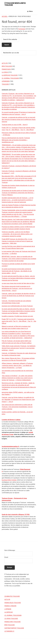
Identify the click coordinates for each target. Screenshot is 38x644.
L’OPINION (8, 609)
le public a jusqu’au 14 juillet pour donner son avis (17, 316)
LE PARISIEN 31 (9, 631)
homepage (22, 29)
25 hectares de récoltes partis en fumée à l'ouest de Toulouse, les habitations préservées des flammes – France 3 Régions (18, 193)
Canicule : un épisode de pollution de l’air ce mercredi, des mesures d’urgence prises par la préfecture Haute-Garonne (19, 120)
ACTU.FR (5, 63)
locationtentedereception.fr (10, 446)
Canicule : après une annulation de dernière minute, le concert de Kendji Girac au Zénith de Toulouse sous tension (19, 296)
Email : (7, 557)
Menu (31, 11)
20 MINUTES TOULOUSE (12, 596)
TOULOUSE (5, 84)
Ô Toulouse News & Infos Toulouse (15, 4)
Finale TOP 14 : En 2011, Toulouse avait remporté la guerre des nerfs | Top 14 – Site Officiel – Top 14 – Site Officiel (19, 321)
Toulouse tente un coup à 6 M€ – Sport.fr (15, 125)
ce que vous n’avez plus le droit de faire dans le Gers (18, 283)
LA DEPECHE (9, 612)
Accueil (5, 16)
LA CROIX (5, 72)
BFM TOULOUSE (7, 66)
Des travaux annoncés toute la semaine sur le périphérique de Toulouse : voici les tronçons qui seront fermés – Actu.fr (17, 288)
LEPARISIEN (6, 81)
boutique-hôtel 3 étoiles (9, 480)
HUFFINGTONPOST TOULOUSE (14, 628)
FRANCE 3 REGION (10, 606)
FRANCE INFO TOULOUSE (12, 622)
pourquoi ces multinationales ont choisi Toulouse (17, 306)
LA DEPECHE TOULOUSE (10, 75)
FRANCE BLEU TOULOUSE (13, 603)
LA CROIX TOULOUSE (11, 619)
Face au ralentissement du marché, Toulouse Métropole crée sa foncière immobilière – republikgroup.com (16, 140)
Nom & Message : (10, 550)
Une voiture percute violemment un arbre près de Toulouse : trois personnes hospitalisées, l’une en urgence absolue (17, 407)
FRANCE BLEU (6, 69)
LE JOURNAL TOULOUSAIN (10, 78)
